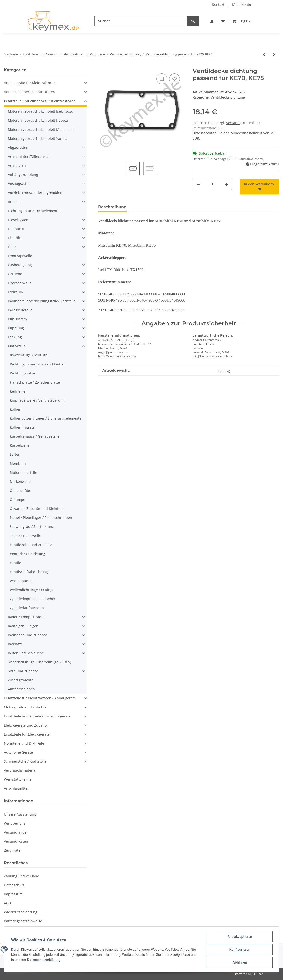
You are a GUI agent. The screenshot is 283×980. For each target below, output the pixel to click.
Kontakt (218, 5)
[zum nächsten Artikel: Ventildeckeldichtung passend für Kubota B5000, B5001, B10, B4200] (274, 54)
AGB (7, 903)
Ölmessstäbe (20, 490)
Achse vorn (17, 166)
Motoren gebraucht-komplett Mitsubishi (41, 129)
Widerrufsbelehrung (21, 912)
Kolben (16, 409)
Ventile (15, 563)
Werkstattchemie (18, 779)
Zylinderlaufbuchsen (27, 608)
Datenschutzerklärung (51, 960)
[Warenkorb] (242, 21)
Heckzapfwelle (20, 283)
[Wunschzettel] (223, 21)
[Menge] (212, 184)
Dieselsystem (19, 220)
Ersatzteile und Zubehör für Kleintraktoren (40, 101)
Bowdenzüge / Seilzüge (29, 355)
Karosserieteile (20, 310)
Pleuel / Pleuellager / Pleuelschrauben (41, 518)
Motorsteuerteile (23, 472)
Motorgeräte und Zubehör (25, 707)
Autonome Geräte (18, 752)
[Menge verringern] (198, 184)
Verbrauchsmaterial (20, 770)
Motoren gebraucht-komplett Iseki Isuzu (41, 111)
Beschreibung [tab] (112, 207)
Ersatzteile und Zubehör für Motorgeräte (37, 716)
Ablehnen (239, 963)
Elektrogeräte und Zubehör (26, 725)
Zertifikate (12, 850)
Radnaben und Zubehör (27, 635)
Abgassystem (19, 147)
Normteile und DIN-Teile (24, 743)
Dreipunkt (16, 229)
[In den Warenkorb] (259, 187)
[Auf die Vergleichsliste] (162, 79)
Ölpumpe (17, 500)
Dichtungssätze (22, 373)
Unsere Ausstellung (20, 814)
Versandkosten (16, 841)
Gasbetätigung (20, 265)
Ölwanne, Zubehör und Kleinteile (37, 509)
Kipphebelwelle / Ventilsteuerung (37, 400)
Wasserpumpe (22, 581)
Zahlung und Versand (22, 876)
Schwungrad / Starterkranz (32, 527)
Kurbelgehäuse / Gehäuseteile (35, 436)
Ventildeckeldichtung (228, 97)
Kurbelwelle (20, 445)
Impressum (13, 894)
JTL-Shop (258, 974)
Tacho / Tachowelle (25, 536)
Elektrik (14, 238)
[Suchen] (141, 21)
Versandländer (16, 832)
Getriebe (15, 274)
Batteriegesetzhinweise (23, 921)
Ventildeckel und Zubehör (31, 545)
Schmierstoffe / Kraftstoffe (25, 761)
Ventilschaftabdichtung (29, 572)
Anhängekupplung (23, 175)
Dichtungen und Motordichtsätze (37, 364)
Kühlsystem (17, 319)
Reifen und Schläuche (26, 653)
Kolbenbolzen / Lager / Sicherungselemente (46, 418)
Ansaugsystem (20, 184)
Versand (233, 123)
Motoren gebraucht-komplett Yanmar (38, 138)
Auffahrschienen (21, 689)
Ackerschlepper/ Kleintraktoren (29, 92)
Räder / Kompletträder (26, 617)
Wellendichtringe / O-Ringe (32, 590)
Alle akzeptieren (239, 937)
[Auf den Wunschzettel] (174, 79)
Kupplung (16, 328)
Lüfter (15, 454)
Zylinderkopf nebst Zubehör (33, 599)
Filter (12, 247)
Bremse (14, 202)
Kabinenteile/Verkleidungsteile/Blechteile (42, 301)
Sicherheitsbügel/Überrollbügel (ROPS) (39, 662)
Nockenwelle (20, 481)
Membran (18, 463)
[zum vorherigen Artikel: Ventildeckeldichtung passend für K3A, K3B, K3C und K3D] (264, 54)
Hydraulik (16, 292)
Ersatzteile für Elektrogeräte (27, 734)
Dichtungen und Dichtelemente (34, 211)
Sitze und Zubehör (23, 671)
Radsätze (15, 644)
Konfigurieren (239, 950)
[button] (212, 21)
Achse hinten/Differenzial (29, 157)
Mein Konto (242, 5)
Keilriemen (19, 391)
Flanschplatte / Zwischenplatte (35, 382)
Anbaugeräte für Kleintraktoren (30, 83)
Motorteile (17, 346)
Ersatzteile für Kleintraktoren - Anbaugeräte (40, 698)
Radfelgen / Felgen (23, 626)
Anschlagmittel (16, 788)
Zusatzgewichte (21, 680)
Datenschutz (14, 885)
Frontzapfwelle (20, 256)
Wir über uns (15, 823)
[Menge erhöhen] (226, 184)
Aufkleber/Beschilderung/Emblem (36, 193)
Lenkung (15, 337)
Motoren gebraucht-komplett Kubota (38, 120)
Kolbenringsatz (22, 427)
